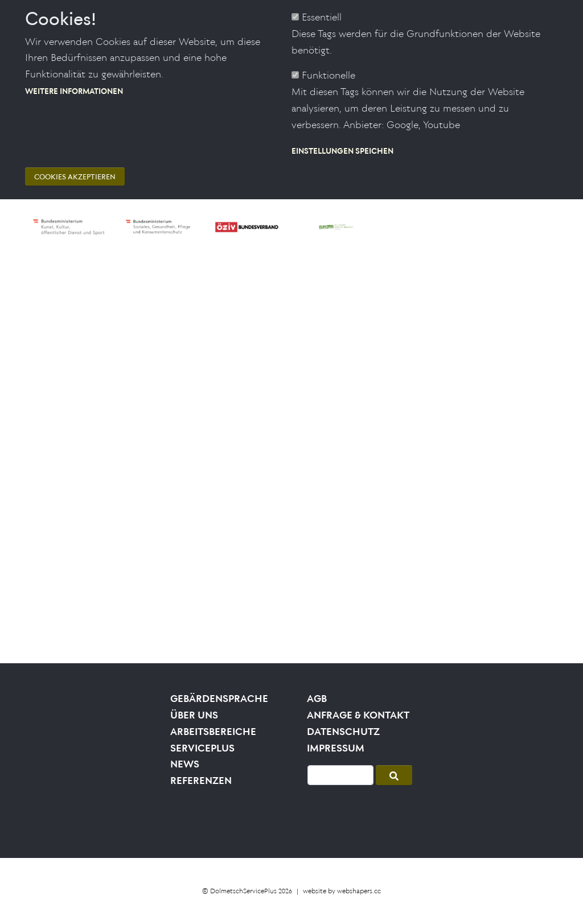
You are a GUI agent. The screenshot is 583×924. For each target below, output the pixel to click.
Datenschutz (343, 732)
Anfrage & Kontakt (358, 715)
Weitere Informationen (74, 74)
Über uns (194, 715)
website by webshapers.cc (342, 891)
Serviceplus (202, 748)
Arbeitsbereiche (213, 732)
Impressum (336, 748)
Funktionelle (329, 59)
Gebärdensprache (219, 699)
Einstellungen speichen (342, 134)
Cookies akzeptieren (75, 160)
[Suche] (340, 775)
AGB (317, 699)
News (185, 764)
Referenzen (201, 781)
